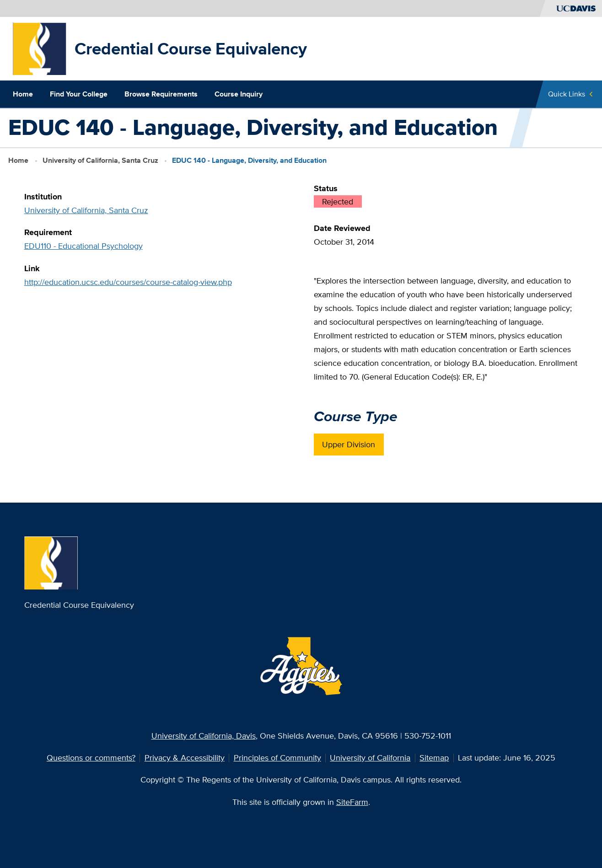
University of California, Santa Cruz (100, 160)
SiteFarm (352, 802)
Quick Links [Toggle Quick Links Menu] (567, 94)
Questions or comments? (91, 758)
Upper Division (349, 444)
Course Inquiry (239, 94)
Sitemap (434, 758)
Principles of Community (277, 758)
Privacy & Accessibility (185, 758)
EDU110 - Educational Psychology (83, 246)
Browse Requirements (161, 94)
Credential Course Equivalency (191, 48)
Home (23, 94)
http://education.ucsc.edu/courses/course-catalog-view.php (128, 282)
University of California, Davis (204, 736)
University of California (370, 758)
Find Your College (79, 94)
